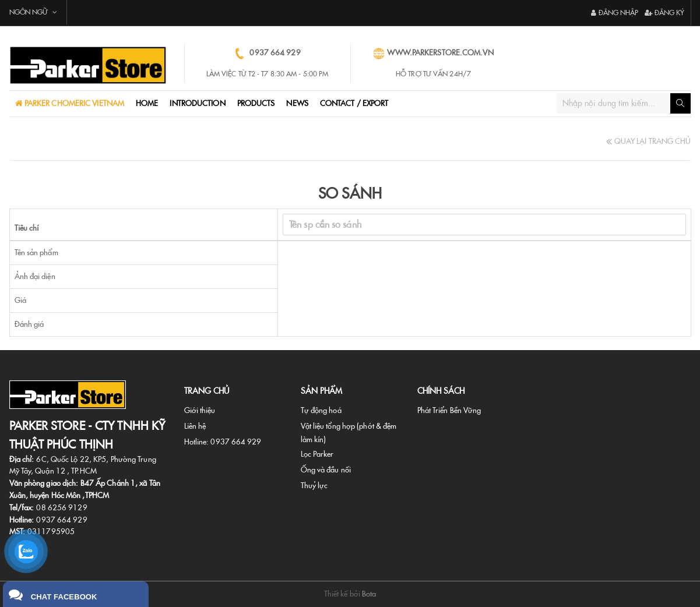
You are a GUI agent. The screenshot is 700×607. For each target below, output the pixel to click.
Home (147, 103)
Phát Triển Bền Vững (449, 410)
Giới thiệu (200, 410)
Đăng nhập (615, 13)
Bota (369, 594)
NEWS (297, 103)
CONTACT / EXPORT (354, 103)
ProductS (256, 103)
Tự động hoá (321, 410)
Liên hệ (195, 426)
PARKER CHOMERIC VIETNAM (73, 103)
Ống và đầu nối (326, 470)
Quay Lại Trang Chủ (648, 141)
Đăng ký (665, 13)
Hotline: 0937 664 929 (223, 442)
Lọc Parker (317, 454)
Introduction (197, 103)
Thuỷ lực (314, 486)
